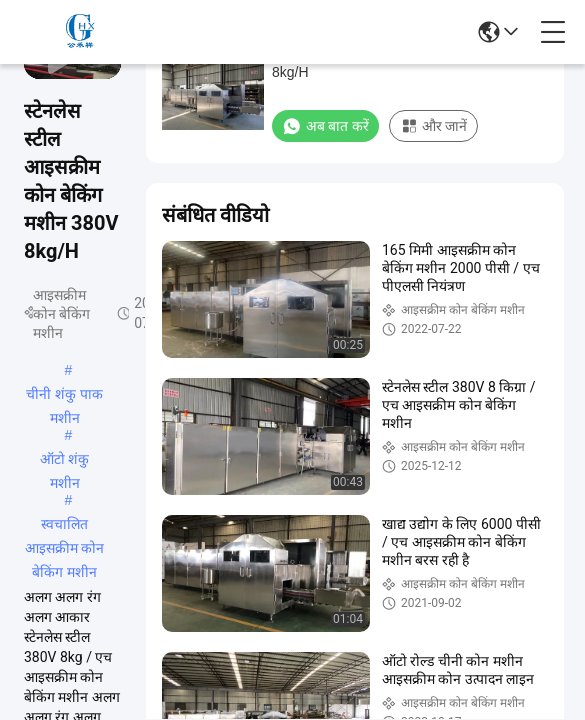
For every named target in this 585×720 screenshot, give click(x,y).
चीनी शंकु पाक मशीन (64, 396)
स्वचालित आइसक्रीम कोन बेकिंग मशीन (65, 526)
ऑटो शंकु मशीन (65, 461)
